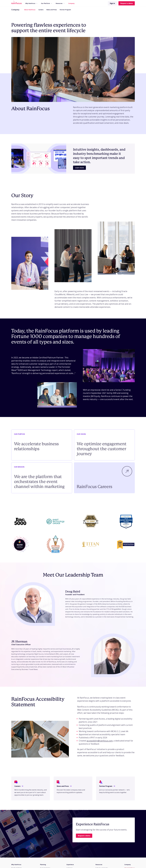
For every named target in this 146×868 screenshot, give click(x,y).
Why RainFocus (31, 3)
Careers (41, 10)
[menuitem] (31, 3)
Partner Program (65, 10)
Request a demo (127, 3)
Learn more (79, 168)
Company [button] (71, 3)
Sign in (112, 3)
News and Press (52, 10)
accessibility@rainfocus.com (100, 741)
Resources (60, 3)
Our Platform (46, 3)
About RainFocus (30, 10)
